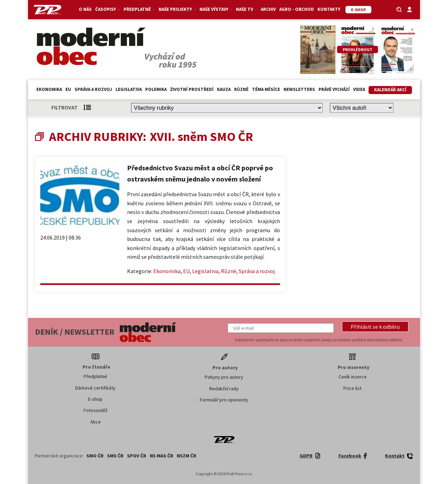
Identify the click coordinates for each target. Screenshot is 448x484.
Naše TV (247, 9)
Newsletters (299, 89)
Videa (359, 89)
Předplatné (139, 9)
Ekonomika (49, 89)
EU (68, 89)
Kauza (224, 89)
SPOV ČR (137, 456)
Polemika (156, 89)
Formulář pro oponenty (224, 400)
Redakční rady (224, 389)
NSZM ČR (187, 456)
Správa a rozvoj (93, 89)
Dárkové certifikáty (95, 388)
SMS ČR (115, 456)
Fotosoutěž (96, 410)
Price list (352, 388)
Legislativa (129, 89)
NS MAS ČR (162, 456)
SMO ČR (95, 456)
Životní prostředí (192, 89)
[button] (375, 327)
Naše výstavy (216, 9)
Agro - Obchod (297, 9)
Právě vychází (334, 89)
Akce (96, 422)
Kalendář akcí (390, 90)
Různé (241, 89)
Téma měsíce (266, 89)
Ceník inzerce (353, 377)
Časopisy (108, 9)
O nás (85, 9)
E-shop (95, 399)
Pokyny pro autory (224, 377)
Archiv (268, 9)
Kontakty (329, 9)
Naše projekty (177, 9)
